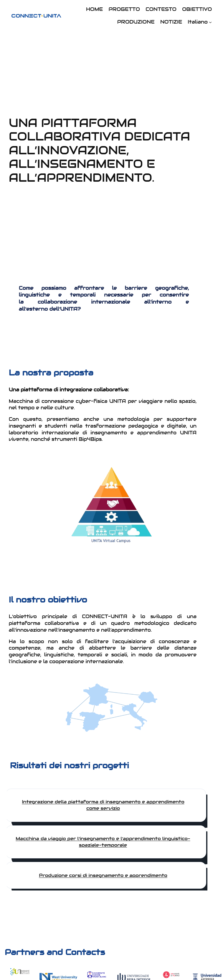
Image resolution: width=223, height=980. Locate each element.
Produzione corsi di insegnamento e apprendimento (103, 875)
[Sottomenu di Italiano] (210, 22)
